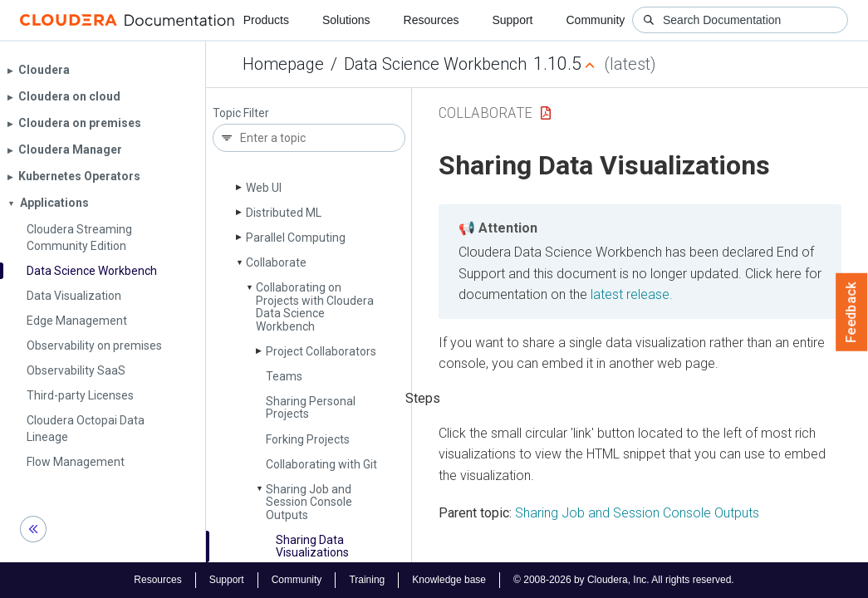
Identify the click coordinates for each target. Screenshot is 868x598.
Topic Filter (241, 113)
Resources (432, 20)
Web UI (264, 188)
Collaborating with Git (321, 464)
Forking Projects (308, 439)
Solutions (346, 20)
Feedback (852, 312)
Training (367, 580)
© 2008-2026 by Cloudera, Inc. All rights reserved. (624, 580)
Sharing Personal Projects (311, 407)
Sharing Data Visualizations (312, 546)
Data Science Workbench (435, 64)
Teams (284, 376)
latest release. (632, 294)
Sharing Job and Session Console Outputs (309, 502)
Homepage (283, 64)
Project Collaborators (321, 351)
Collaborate (276, 262)
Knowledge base (449, 580)
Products (266, 20)
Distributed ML (284, 213)
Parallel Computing (296, 238)
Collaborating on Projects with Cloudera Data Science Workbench (315, 306)
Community (596, 20)
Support (512, 20)
